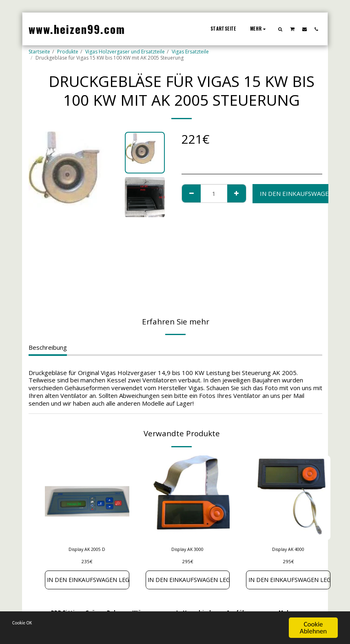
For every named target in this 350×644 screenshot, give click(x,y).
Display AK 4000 (288, 550)
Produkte (68, 52)
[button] (280, 29)
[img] (87, 498)
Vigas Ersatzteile (190, 52)
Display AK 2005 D (87, 550)
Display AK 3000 (187, 550)
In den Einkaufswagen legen (87, 581)
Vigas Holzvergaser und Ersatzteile (125, 52)
